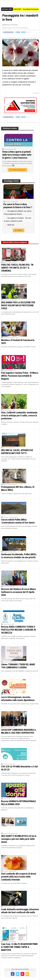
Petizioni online (10, 128)
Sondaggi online (11, 181)
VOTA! (18, 230)
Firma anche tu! (17, 170)
